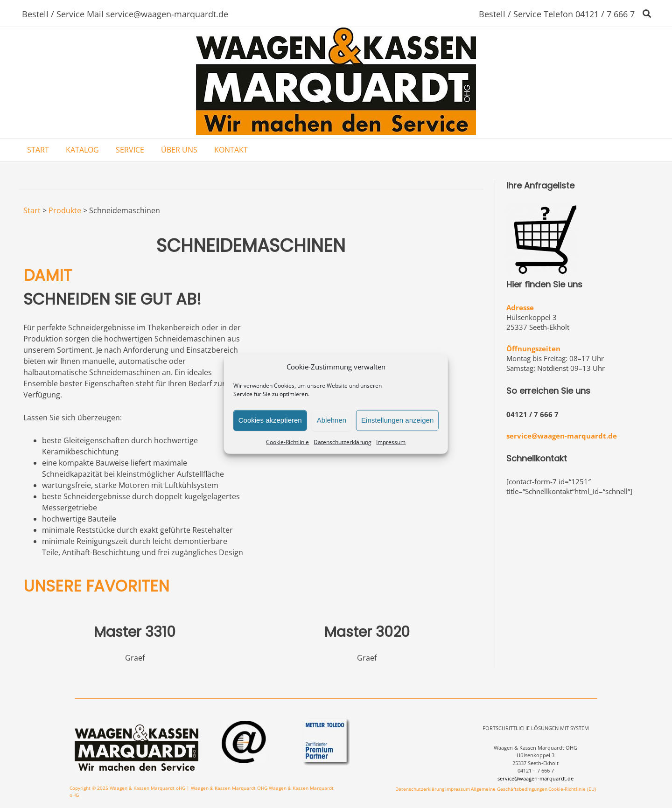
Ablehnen (332, 420)
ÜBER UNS (179, 150)
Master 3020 (367, 632)
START (38, 150)
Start (32, 210)
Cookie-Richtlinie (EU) (572, 789)
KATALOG (82, 150)
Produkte (65, 210)
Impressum (391, 442)
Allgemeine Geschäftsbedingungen (509, 789)
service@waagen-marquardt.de (562, 436)
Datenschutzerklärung (343, 442)
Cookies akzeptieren (270, 420)
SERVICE (130, 150)
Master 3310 (135, 632)
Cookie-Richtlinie (287, 442)
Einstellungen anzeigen (397, 420)
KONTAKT (231, 150)
